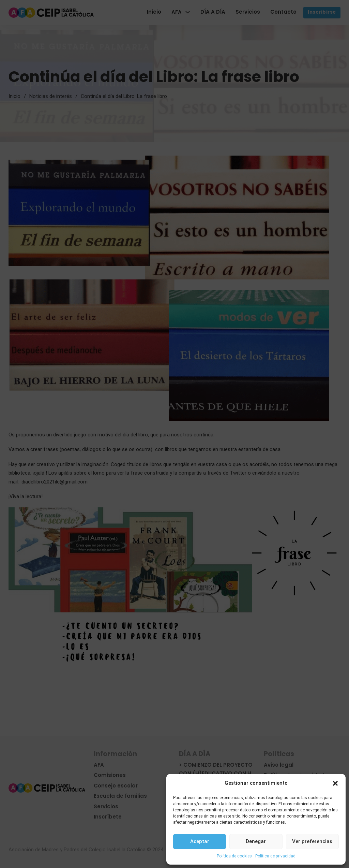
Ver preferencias (312, 841)
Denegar (256, 841)
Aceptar (200, 841)
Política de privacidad (275, 856)
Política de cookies (234, 856)
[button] (335, 783)
